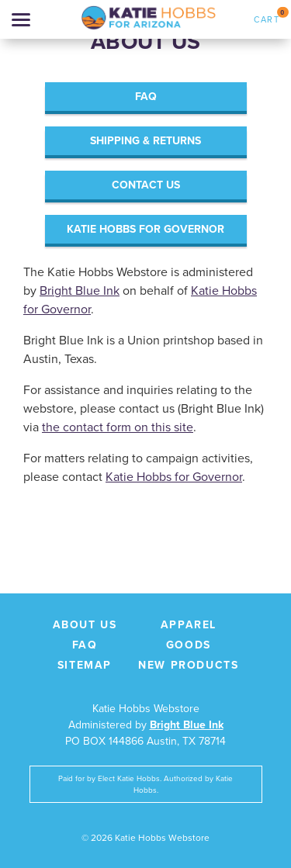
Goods (189, 645)
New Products (188, 665)
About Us (85, 625)
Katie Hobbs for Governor (145, 229)
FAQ (146, 97)
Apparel (189, 625)
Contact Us (146, 185)
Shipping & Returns (145, 141)
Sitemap (85, 665)
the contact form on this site (118, 427)
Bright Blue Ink (80, 290)
